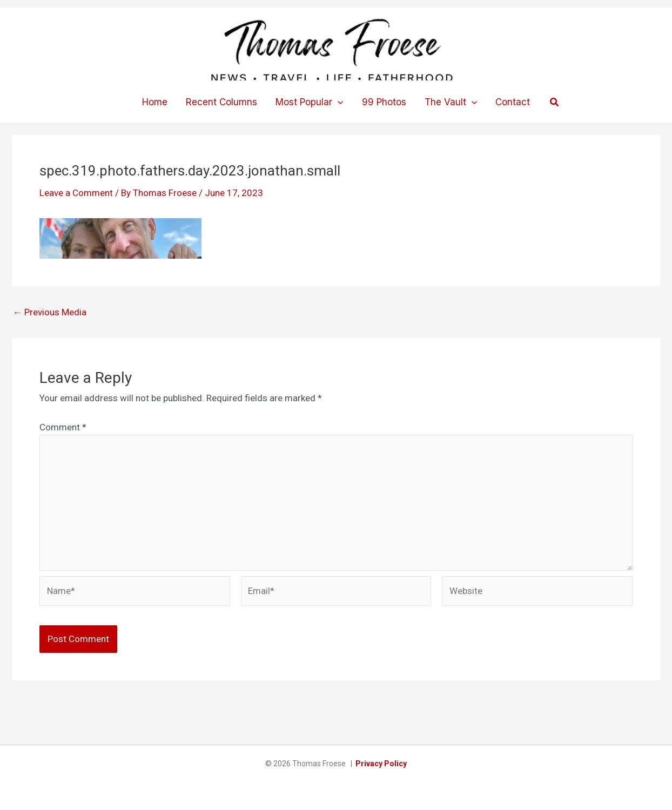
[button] (338, 102)
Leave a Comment (76, 193)
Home (155, 102)
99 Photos (384, 102)
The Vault (451, 102)
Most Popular (309, 102)
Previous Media (50, 312)
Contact (513, 102)
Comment (63, 427)
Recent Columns (221, 102)
